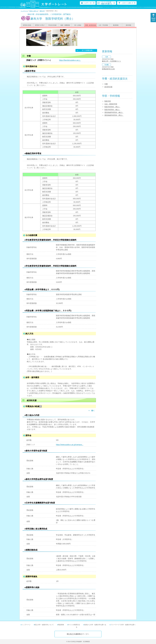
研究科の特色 (27, 25)
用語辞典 (61, 625)
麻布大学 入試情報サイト (112, 61)
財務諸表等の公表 (108, 69)
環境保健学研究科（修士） (114, 112)
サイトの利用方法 (74, 625)
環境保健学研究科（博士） (114, 115)
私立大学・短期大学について (44, 625)
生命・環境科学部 (111, 104)
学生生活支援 (52, 25)
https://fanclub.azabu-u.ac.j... (70, 60)
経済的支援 (108, 87)
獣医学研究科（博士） (112, 107)
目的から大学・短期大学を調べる (95, 625)
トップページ (24, 11)
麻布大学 (42, 11)
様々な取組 (78, 25)
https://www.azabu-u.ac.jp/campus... (70, 445)
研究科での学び (40, 25)
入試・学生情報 (103, 25)
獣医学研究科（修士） (112, 110)
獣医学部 (108, 101)
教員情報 (116, 25)
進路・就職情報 (65, 25)
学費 (106, 84)
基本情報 (128, 25)
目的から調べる (34, 11)
